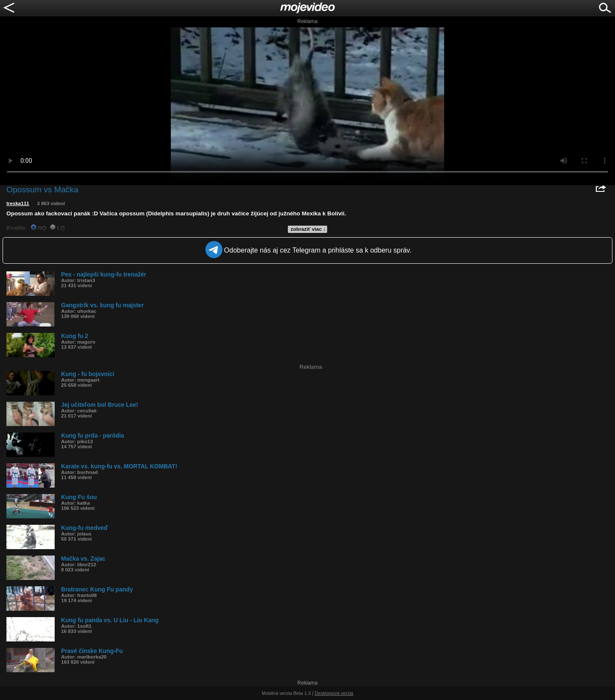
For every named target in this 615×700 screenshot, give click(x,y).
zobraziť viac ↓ (308, 229)
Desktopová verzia (334, 693)
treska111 (18, 203)
